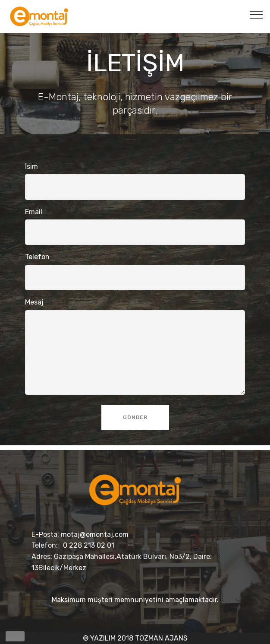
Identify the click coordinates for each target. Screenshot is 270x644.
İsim (31, 167)
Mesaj (34, 302)
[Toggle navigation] (256, 14)
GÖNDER (135, 417)
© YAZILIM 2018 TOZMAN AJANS (135, 638)
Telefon (37, 257)
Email (34, 212)
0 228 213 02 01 (89, 545)
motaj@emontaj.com (95, 535)
